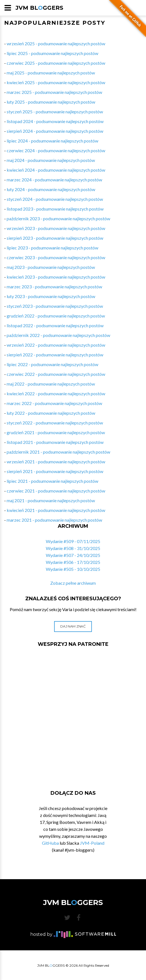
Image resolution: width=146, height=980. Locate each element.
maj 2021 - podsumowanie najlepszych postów (51, 500)
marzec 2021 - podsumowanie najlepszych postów (54, 520)
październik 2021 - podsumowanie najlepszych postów (58, 452)
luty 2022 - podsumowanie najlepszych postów (51, 413)
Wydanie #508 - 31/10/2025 (73, 548)
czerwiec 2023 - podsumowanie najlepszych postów (56, 257)
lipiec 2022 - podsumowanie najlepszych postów (52, 364)
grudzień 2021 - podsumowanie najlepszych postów (56, 432)
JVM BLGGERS (39, 8)
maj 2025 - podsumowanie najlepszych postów (51, 73)
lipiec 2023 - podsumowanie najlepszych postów (52, 248)
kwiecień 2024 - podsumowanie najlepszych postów (56, 170)
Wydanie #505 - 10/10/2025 (73, 569)
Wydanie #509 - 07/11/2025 (73, 541)
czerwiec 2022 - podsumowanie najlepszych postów (56, 374)
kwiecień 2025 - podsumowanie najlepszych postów (56, 82)
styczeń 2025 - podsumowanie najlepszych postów (55, 112)
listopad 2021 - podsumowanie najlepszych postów (55, 442)
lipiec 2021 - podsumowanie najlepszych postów (52, 481)
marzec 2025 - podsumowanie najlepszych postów (54, 92)
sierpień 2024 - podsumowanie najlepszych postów (55, 131)
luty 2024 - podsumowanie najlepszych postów (51, 189)
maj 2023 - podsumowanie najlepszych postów (51, 267)
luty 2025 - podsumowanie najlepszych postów (51, 102)
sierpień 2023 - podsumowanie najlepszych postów (55, 238)
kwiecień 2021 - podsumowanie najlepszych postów (56, 510)
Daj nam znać (73, 626)
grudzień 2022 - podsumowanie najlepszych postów (56, 316)
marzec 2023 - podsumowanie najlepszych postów (54, 287)
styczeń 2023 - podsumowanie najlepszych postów (55, 306)
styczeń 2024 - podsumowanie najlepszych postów (55, 199)
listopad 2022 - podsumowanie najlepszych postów (55, 325)
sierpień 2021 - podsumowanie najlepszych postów (55, 471)
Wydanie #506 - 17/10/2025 (73, 562)
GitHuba (50, 843)
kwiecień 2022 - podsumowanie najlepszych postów (56, 393)
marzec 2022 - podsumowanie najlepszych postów (54, 403)
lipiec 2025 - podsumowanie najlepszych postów (52, 53)
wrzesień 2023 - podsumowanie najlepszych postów (56, 228)
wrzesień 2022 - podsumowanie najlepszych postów (56, 345)
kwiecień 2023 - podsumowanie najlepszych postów (56, 277)
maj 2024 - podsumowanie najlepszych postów (51, 160)
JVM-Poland (92, 843)
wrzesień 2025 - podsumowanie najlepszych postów (56, 43)
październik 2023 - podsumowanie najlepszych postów (58, 218)
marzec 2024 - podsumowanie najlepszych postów (54, 180)
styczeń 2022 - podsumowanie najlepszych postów (55, 423)
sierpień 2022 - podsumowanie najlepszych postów (55, 355)
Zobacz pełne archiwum (73, 583)
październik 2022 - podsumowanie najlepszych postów (58, 335)
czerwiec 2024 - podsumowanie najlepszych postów (56, 150)
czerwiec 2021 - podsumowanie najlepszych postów (56, 491)
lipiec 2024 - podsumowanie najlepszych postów (52, 141)
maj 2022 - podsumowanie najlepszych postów (51, 384)
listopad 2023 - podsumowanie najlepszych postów (55, 209)
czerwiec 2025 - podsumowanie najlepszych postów (56, 63)
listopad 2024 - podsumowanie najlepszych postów (55, 121)
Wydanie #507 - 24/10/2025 (73, 555)
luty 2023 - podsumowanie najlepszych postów (51, 296)
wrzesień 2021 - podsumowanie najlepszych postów (56, 462)
